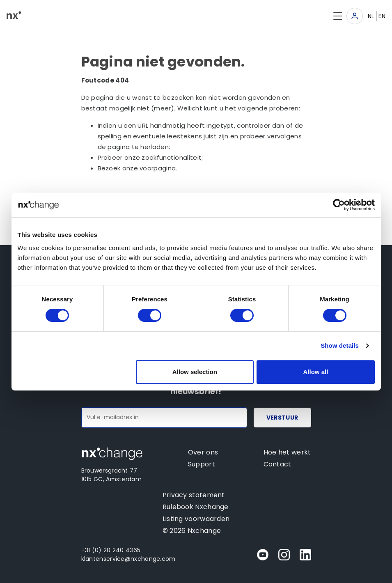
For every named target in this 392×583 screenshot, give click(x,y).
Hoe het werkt (287, 452)
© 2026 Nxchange (192, 531)
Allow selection (195, 372)
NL (371, 16)
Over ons (203, 452)
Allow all (316, 372)
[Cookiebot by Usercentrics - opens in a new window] (339, 205)
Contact (277, 464)
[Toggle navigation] (355, 16)
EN (382, 16)
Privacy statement (194, 495)
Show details (340, 345)
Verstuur (282, 418)
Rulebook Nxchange (196, 507)
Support (202, 464)
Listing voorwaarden (196, 519)
